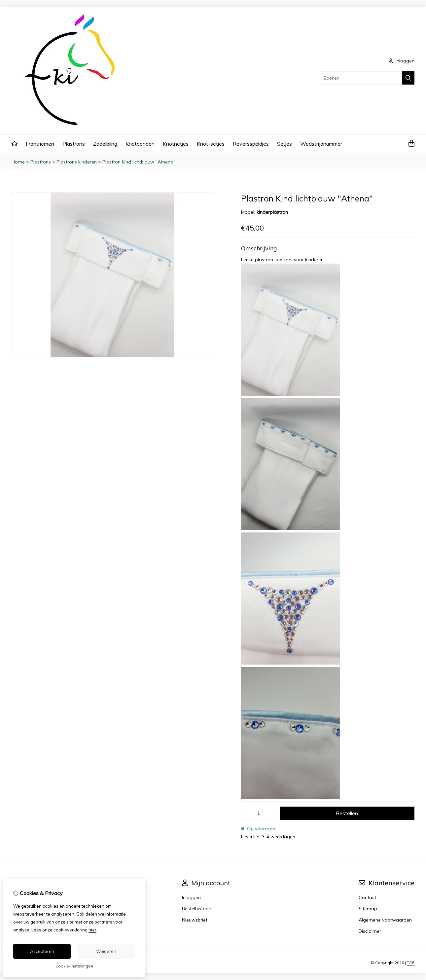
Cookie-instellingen (74, 966)
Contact (367, 897)
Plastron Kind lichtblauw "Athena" (139, 162)
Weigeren (106, 951)
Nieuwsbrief (195, 920)
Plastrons (74, 144)
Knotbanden (140, 144)
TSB (411, 963)
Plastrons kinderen (77, 162)
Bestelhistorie (196, 909)
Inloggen (191, 897)
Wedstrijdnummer (321, 144)
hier (92, 930)
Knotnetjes (176, 144)
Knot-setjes (211, 144)
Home (18, 162)
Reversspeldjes (251, 144)
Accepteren (42, 951)
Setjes (284, 144)
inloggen (402, 61)
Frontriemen (40, 144)
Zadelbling (105, 144)
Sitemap (368, 909)
